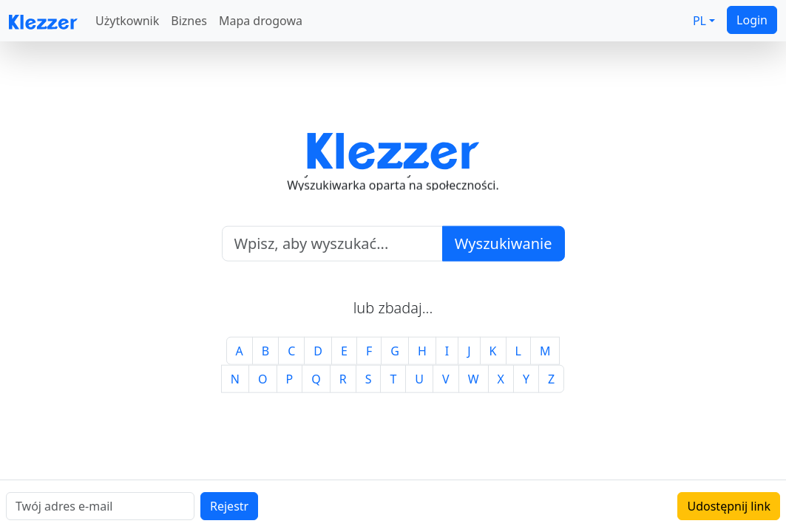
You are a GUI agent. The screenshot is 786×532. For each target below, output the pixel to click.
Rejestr (229, 506)
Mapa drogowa (261, 21)
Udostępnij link (729, 506)
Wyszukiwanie (504, 243)
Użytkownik (127, 21)
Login (752, 20)
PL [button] (699, 21)
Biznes (189, 21)
